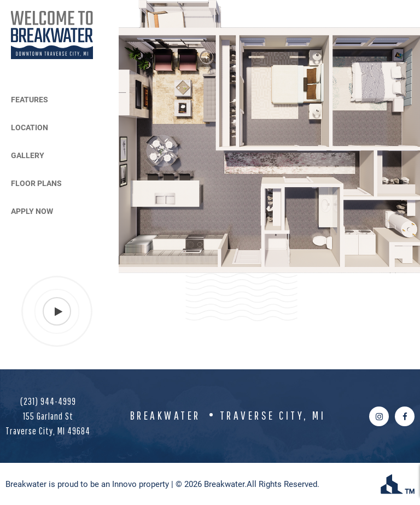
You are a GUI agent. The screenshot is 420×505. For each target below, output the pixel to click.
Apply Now (32, 211)
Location (30, 127)
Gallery (28, 155)
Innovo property (141, 484)
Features (30, 99)
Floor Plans (36, 183)
